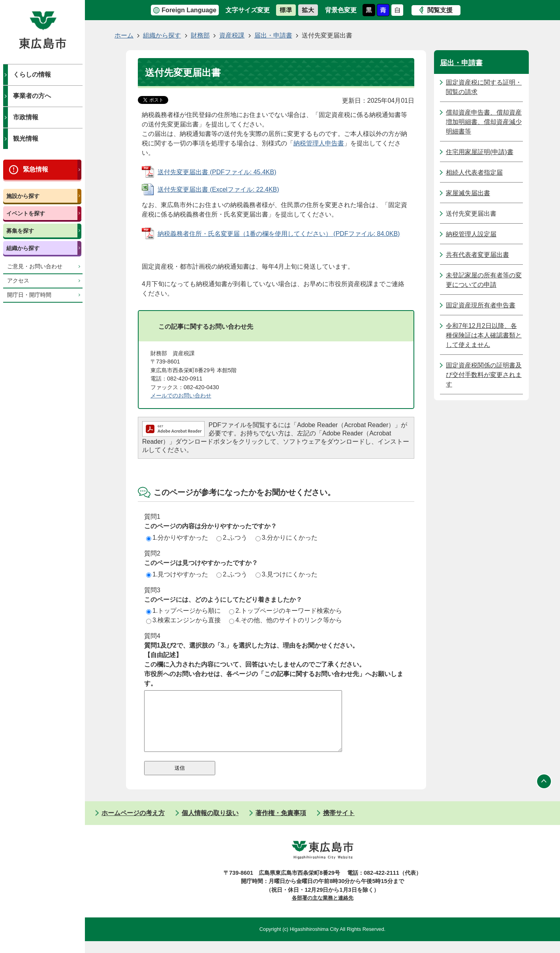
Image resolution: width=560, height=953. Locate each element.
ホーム (124, 35)
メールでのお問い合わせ (181, 396)
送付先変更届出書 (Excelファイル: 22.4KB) (218, 189)
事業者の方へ (32, 96)
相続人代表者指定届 (474, 172)
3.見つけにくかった (287, 574)
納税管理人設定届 (471, 234)
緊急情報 (36, 169)
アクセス (18, 281)
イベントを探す (26, 213)
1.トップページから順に (183, 611)
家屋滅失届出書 (468, 193)
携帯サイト (339, 825)
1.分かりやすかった (177, 538)
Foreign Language (189, 10)
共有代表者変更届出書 (477, 255)
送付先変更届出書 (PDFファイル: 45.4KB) (217, 172)
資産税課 (232, 35)
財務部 (200, 35)
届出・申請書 (273, 35)
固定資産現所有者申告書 (481, 305)
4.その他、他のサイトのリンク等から (285, 620)
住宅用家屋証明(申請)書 (480, 152)
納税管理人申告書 (319, 143)
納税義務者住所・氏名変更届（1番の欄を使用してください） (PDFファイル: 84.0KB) (279, 234)
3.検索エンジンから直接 (183, 620)
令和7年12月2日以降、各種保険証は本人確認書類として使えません (484, 335)
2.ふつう (232, 538)
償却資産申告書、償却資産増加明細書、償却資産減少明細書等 (484, 122)
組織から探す (23, 248)
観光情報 (26, 138)
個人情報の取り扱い (210, 825)
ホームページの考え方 (133, 825)
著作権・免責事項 (281, 825)
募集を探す (20, 231)
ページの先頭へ (544, 793)
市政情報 (26, 117)
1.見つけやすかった (177, 574)
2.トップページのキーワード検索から (285, 611)
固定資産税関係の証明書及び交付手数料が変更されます (484, 375)
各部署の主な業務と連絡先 (323, 910)
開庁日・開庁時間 (29, 295)
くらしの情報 (32, 74)
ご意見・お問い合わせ (35, 267)
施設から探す (23, 196)
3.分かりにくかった (287, 538)
